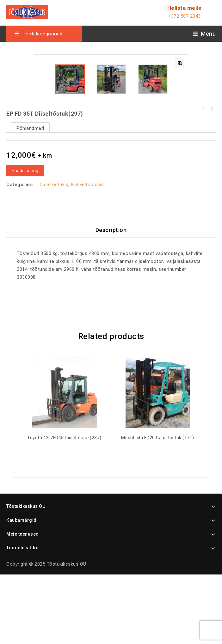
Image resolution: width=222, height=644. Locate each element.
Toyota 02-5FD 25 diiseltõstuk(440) (203, 178)
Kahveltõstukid (87, 254)
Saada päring (25, 240)
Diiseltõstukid (53, 254)
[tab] (111, 300)
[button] (180, 63)
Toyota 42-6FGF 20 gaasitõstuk (212, 178)
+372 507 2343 (184, 16)
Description (111, 299)
